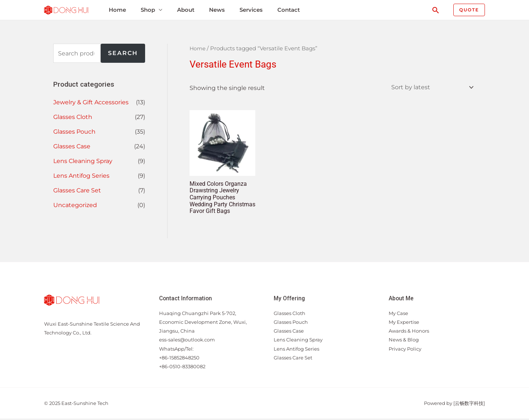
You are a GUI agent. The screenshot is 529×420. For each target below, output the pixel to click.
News (214, 10)
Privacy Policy (405, 350)
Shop (146, 10)
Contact (285, 10)
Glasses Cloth (73, 117)
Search (123, 53)
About (183, 10)
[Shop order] (431, 88)
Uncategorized (75, 205)
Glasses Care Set (77, 190)
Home (116, 10)
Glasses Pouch (74, 132)
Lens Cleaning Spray (83, 161)
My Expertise (404, 323)
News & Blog (404, 341)
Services (248, 10)
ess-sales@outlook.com (187, 341)
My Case (398, 315)
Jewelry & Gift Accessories (91, 102)
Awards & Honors (409, 332)
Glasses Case (72, 146)
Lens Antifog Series (81, 176)
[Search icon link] (436, 10)
